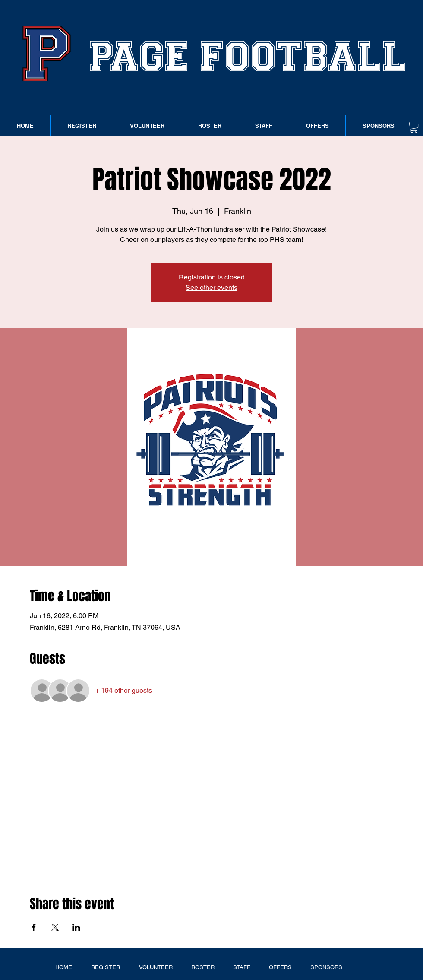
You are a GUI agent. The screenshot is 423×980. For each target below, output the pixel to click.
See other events (211, 287)
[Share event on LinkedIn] (76, 927)
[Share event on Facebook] (34, 927)
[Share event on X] (55, 927)
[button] (414, 127)
